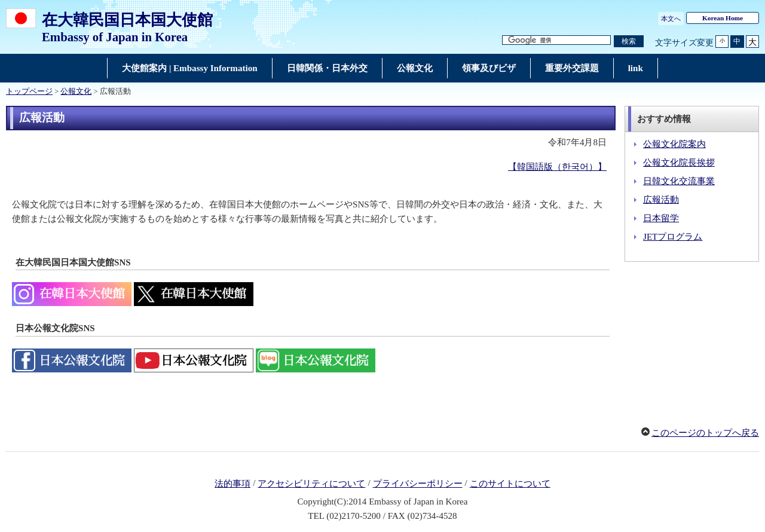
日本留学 (661, 218)
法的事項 (232, 484)
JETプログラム (673, 237)
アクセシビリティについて (311, 484)
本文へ (671, 19)
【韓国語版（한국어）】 (557, 167)
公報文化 (76, 91)
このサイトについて (510, 484)
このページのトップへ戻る (705, 433)
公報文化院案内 (674, 144)
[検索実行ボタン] (629, 42)
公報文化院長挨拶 (679, 163)
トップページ (29, 91)
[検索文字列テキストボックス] (556, 40)
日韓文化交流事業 (679, 181)
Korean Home (723, 18)
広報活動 (661, 200)
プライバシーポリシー (418, 484)
